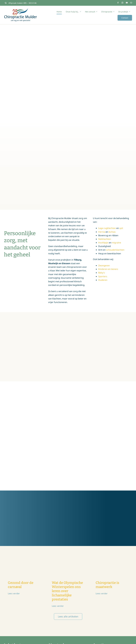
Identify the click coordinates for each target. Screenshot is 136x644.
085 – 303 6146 (30, 3)
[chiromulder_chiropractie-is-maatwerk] (112, 552)
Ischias (112, 232)
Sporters (103, 276)
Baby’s (102, 273)
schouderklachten (115, 250)
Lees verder (14, 593)
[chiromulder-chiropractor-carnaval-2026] (24, 552)
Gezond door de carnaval (21, 585)
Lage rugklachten (107, 228)
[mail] (131, 3)
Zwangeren (104, 265)
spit (121, 228)
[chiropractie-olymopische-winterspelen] (68, 552)
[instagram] (122, 3)
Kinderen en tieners (108, 269)
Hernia (102, 232)
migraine (116, 243)
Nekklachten (105, 239)
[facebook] (118, 3)
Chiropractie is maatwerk (107, 585)
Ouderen (103, 280)
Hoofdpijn (103, 243)
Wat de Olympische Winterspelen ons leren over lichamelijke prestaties (67, 591)
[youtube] (127, 3)
